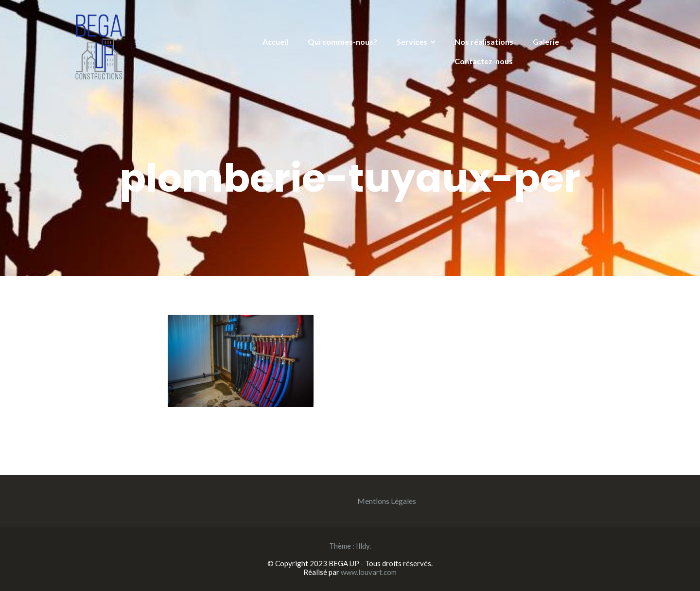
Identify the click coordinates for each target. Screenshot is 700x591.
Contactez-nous (484, 61)
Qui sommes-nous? (342, 42)
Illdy (363, 546)
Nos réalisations (484, 42)
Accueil (275, 42)
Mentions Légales (387, 501)
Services (412, 42)
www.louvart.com (369, 572)
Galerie (546, 42)
